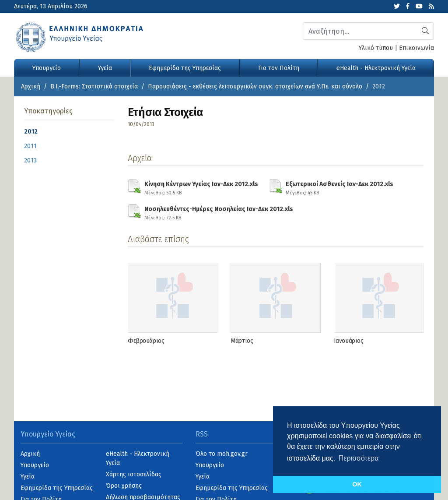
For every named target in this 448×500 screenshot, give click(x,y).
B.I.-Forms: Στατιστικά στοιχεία (94, 86)
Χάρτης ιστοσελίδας (134, 474)
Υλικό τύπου (376, 48)
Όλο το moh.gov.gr (222, 454)
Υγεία (105, 68)
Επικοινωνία (416, 48)
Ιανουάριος (349, 341)
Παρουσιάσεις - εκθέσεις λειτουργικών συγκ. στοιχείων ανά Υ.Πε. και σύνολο (255, 86)
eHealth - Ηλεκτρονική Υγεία (376, 68)
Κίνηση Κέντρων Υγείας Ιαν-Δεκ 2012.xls (201, 187)
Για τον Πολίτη (279, 68)
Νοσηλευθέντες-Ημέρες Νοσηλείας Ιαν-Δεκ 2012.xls (219, 212)
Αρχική (31, 86)
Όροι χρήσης (124, 486)
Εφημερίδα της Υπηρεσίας (185, 68)
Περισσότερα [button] (359, 458)
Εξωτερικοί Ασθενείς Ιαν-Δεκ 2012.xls (339, 187)
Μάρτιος (242, 341)
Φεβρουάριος (146, 341)
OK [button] (357, 484)
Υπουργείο (47, 68)
